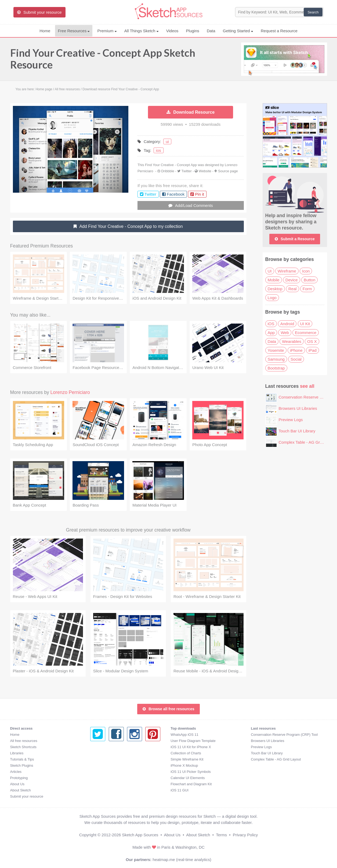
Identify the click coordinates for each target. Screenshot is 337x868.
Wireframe (287, 271)
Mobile (274, 280)
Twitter (187, 171)
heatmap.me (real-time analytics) (182, 860)
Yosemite (276, 350)
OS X (312, 341)
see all (307, 386)
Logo (272, 298)
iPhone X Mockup (104, 765)
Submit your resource (27, 796)
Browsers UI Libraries (298, 408)
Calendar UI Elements (107, 778)
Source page (228, 171)
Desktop (275, 289)
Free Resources (74, 31)
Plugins (193, 31)
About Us (17, 784)
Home (45, 31)
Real (293, 289)
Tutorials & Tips (22, 759)
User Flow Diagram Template (113, 741)
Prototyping (19, 778)
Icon (306, 271)
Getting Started (238, 31)
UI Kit (305, 324)
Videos (172, 31)
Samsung (276, 359)
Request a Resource (279, 31)
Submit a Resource (295, 239)
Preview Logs (291, 420)
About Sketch (21, 790)
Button (309, 280)
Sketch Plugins (22, 765)
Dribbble (168, 171)
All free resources (24, 741)
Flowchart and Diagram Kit (111, 784)
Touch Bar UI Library (297, 431)
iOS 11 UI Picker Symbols (110, 772)
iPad (313, 350)
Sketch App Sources (140, 835)
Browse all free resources (168, 709)
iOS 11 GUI (99, 790)
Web (285, 333)
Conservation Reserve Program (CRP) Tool (204, 735)
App (271, 333)
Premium (107, 31)
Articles (16, 772)
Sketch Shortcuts (23, 747)
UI (270, 271)
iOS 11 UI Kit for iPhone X (110, 747)
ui (167, 141)
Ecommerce (306, 333)
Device (292, 280)
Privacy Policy (245, 835)
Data (211, 31)
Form (307, 289)
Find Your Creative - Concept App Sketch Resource (103, 59)
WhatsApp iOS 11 (104, 735)
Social (296, 359)
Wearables (291, 341)
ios (159, 150)
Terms (221, 835)
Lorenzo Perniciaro (70, 392)
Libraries (17, 753)
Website (205, 171)
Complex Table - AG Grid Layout (308, 442)
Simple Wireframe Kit (107, 759)
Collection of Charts (105, 753)
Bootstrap (276, 368)
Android (287, 324)
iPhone (296, 350)
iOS (271, 324)
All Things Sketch (142, 31)
